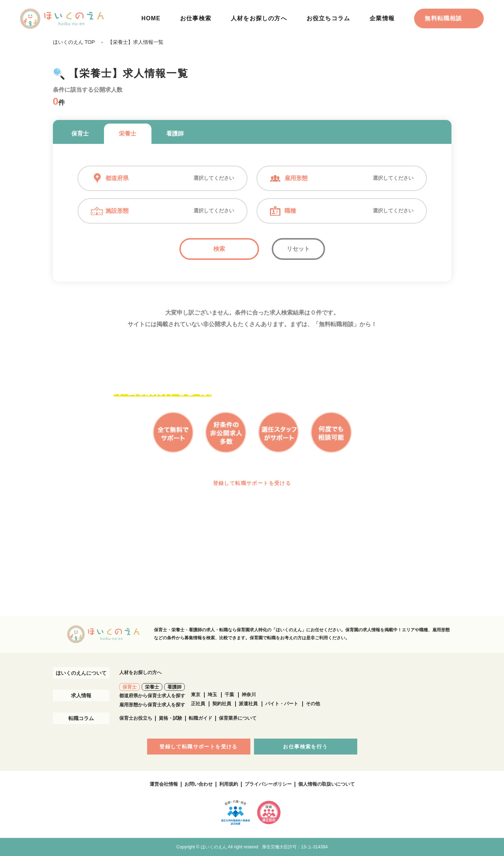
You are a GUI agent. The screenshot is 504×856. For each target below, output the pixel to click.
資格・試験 (170, 718)
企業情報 (382, 18)
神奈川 (249, 695)
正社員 (198, 704)
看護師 (175, 134)
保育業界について (238, 718)
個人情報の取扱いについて (326, 784)
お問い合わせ (199, 784)
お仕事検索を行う (305, 747)
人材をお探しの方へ (259, 18)
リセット (298, 249)
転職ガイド (201, 718)
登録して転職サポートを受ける (252, 483)
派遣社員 (248, 704)
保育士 (80, 134)
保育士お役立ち (136, 718)
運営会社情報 (164, 784)
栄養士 (128, 134)
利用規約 (229, 784)
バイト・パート (282, 704)
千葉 (229, 695)
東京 (196, 695)
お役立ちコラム (328, 18)
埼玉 (212, 695)
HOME (151, 18)
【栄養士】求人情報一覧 (136, 42)
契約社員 (222, 704)
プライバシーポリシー (268, 784)
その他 (313, 704)
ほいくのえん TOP (74, 42)
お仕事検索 (196, 18)
